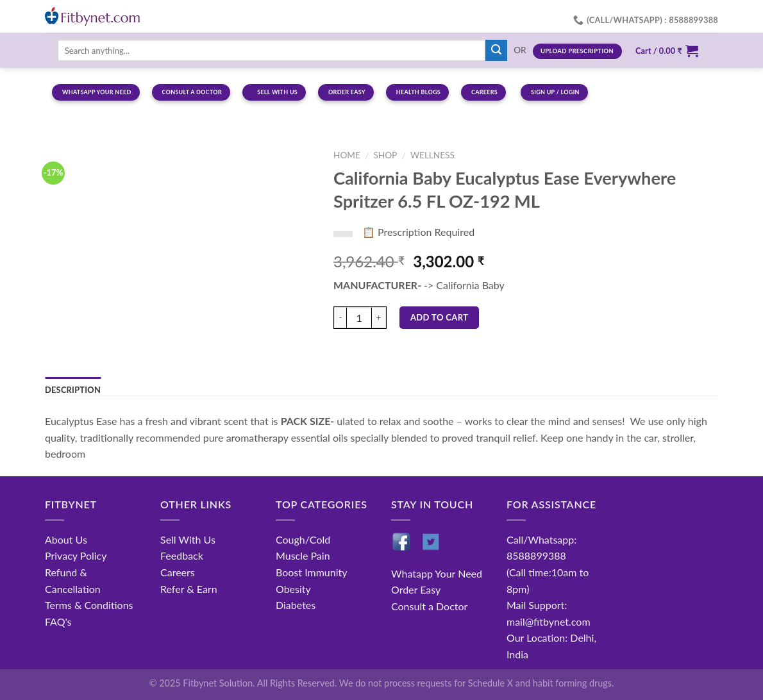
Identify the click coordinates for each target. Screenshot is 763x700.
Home (347, 155)
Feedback (182, 555)
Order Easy (416, 589)
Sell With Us (188, 539)
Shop (385, 155)
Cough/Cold (303, 539)
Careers (178, 572)
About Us (66, 539)
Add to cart (440, 317)
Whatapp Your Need (437, 573)
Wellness (432, 155)
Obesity (293, 589)
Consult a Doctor (429, 606)
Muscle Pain (303, 555)
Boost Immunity (311, 572)
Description (73, 390)
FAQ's (58, 621)
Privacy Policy (76, 555)
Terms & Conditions (89, 605)
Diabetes (296, 605)
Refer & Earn (189, 589)
